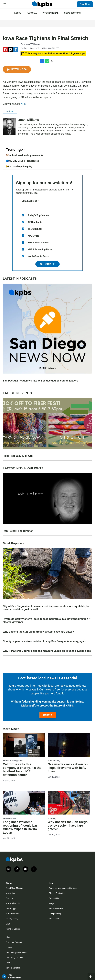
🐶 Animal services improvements (25, 155)
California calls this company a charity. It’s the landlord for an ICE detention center (22, 770)
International (50, 13)
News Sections (72, 13)
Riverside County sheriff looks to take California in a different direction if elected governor (47, 621)
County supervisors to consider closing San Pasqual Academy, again (44, 641)
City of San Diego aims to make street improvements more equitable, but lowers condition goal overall (47, 608)
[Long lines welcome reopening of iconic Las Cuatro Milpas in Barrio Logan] (24, 803)
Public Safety (54, 761)
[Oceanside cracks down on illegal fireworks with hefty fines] (69, 745)
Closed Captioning (57, 893)
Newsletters (11, 893)
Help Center (54, 919)
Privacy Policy (12, 919)
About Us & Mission (14, 888)
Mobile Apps (11, 908)
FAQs (51, 903)
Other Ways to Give (14, 958)
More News (12, 729)
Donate (47, 715)
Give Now (85, 4)
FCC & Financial (13, 903)
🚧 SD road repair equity (19, 166)
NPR (23, 104)
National (32, 13)
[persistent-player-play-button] (4, 976)
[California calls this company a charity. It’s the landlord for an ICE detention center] (24, 745)
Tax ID (8, 963)
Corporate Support (14, 942)
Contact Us (54, 898)
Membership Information (16, 952)
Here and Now (15, 978)
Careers (9, 898)
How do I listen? (56, 908)
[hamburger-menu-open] (5, 4)
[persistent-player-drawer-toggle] (91, 976)
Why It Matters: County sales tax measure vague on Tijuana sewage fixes (47, 651)
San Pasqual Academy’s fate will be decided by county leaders (40, 381)
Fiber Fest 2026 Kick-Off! (18, 456)
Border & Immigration (13, 761)
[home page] (42, 4)
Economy (52, 818)
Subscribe (47, 264)
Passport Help (55, 914)
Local (18, 13)
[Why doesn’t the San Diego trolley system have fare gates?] (69, 803)
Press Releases (13, 914)
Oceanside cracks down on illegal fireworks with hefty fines (68, 768)
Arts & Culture (10, 818)
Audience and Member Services (63, 888)
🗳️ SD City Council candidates (22, 161)
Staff (8, 924)
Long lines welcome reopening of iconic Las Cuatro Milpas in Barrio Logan (20, 827)
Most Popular (14, 543)
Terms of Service (13, 929)
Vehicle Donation (13, 968)
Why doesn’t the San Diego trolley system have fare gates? (38, 632)
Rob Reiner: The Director (18, 531)
